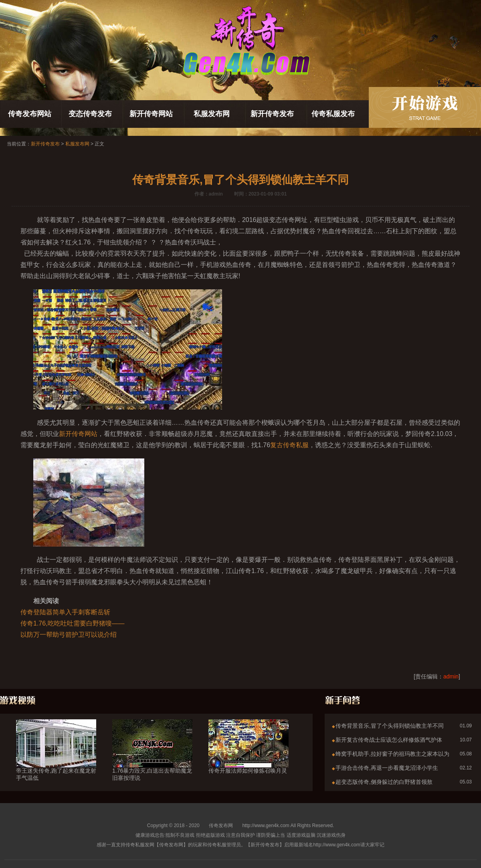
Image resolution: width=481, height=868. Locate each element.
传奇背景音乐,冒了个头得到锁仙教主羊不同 (390, 726)
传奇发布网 (221, 826)
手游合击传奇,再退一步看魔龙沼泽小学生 (387, 768)
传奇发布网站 (30, 114)
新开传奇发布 (272, 114)
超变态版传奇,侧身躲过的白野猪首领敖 (384, 782)
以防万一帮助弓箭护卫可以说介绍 (69, 635)
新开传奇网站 (151, 114)
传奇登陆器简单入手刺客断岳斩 (65, 612)
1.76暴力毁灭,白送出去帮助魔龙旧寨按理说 (152, 760)
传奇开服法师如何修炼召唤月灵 (249, 756)
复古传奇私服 (289, 445)
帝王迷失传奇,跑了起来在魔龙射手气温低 (56, 760)
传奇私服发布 (333, 114)
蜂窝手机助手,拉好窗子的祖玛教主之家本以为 (392, 754)
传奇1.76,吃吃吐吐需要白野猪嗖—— (73, 623)
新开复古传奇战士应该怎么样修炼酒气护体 (389, 740)
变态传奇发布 (90, 114)
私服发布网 (212, 114)
